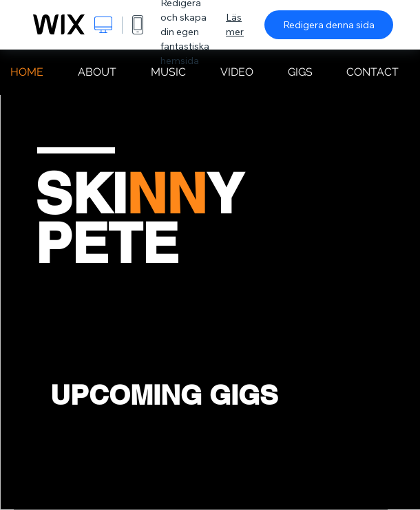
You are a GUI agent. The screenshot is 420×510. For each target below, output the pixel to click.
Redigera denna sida (329, 25)
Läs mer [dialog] (235, 24)
